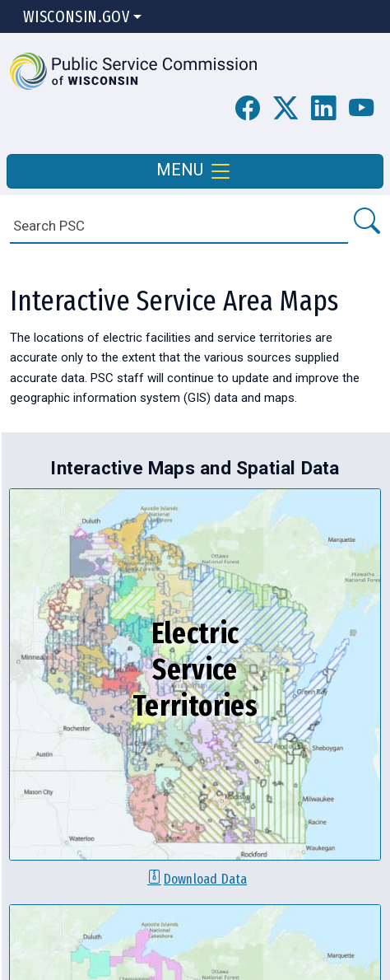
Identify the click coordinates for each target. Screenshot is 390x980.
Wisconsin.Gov (76, 16)
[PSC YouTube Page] (361, 109)
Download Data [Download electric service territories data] (205, 879)
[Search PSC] (366, 222)
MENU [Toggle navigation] (195, 171)
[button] (133, 71)
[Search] (179, 226)
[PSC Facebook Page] (248, 109)
